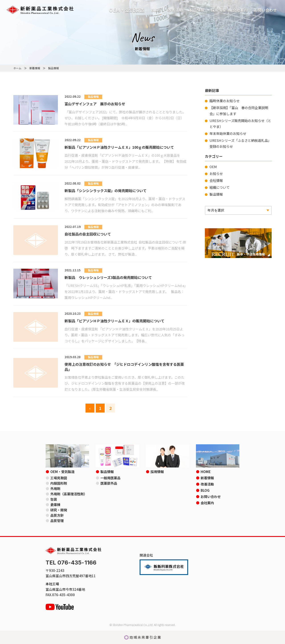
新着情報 (35, 68)
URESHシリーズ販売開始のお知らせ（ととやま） (240, 124)
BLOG (156, 10)
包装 (54, 499)
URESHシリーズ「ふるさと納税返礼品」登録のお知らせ (240, 143)
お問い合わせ (265, 10)
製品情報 (197, 10)
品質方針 (57, 515)
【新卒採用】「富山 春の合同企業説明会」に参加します (239, 111)
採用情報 (218, 10)
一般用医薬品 (110, 478)
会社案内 (240, 10)
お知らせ (216, 174)
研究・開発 (59, 510)
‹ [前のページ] (90, 408)
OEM (213, 167)
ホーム (17, 68)
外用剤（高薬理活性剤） (69, 494)
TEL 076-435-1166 (71, 563)
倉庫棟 (55, 505)
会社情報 (216, 180)
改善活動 (175, 10)
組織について (220, 187)
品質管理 (57, 521)
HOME (206, 472)
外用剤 (55, 489)
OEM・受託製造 (127, 10)
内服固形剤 (59, 483)
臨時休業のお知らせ (225, 101)
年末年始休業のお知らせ (228, 133)
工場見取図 (59, 478)
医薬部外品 (109, 483)
